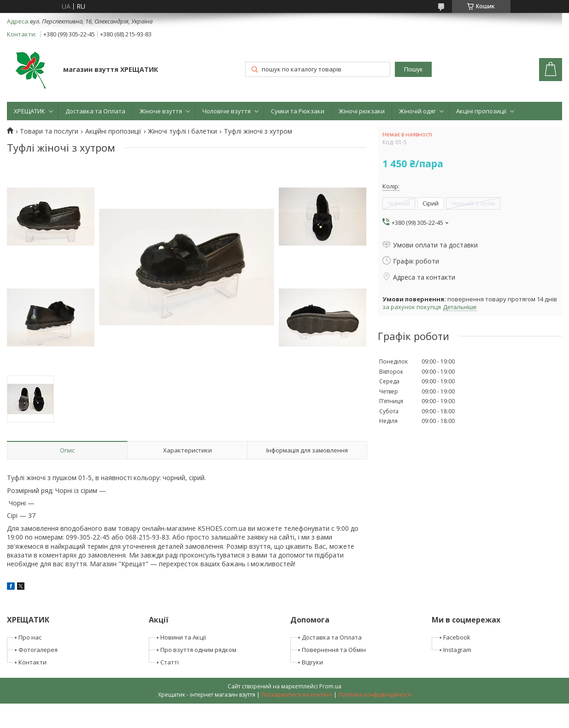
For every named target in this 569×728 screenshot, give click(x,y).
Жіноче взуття (161, 111)
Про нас (30, 637)
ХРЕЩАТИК (29, 111)
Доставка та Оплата (95, 111)
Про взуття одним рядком (198, 650)
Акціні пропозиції (481, 111)
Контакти (32, 662)
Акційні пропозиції (113, 131)
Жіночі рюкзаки (362, 111)
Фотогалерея (38, 650)
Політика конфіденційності (375, 695)
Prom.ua (330, 686)
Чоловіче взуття (226, 111)
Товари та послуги (49, 131)
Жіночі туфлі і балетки (182, 131)
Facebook (457, 637)
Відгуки (312, 662)
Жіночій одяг (417, 111)
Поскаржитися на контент (297, 695)
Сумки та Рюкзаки (298, 111)
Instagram (457, 650)
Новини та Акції (183, 637)
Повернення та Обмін (334, 650)
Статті (170, 662)
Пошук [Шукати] (413, 69)
